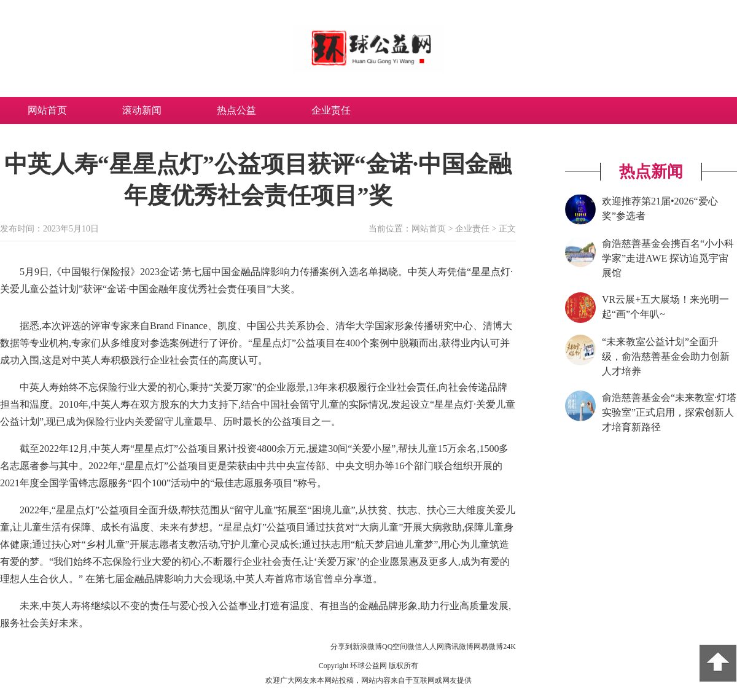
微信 (415, 647)
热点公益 (236, 110)
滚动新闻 (142, 110)
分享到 (341, 647)
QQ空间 (395, 647)
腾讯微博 (459, 647)
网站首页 (47, 110)
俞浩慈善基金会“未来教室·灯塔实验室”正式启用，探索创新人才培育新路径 (669, 412)
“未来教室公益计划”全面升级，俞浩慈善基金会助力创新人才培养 (666, 356)
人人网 (433, 647)
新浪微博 (367, 647)
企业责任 (331, 110)
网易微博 (488, 647)
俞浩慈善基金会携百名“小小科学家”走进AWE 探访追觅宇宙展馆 (668, 258)
